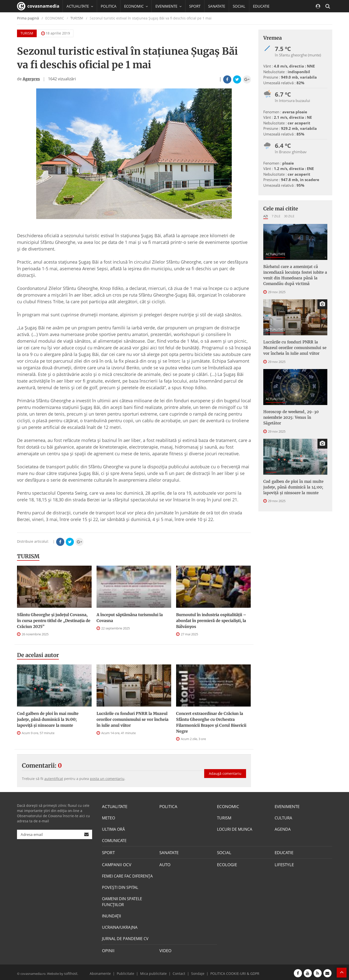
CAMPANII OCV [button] (82, 18)
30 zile (289, 216)
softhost (70, 971)
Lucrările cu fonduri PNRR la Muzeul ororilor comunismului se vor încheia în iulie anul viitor (133, 719)
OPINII (108, 949)
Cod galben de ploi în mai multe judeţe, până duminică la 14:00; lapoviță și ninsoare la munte (48, 719)
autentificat (54, 779)
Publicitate (130, 971)
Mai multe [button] (77, 31)
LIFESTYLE (284, 863)
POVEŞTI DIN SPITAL (120, 886)
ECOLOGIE (226, 863)
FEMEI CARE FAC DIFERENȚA (127, 875)
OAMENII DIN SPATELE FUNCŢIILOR (122, 900)
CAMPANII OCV (116, 863)
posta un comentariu (107, 779)
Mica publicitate (155, 971)
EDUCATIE (261, 6)
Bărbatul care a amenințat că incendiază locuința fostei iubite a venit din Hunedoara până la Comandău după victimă (293, 274)
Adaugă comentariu (225, 770)
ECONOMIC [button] (136, 6)
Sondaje (196, 971)
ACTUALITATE (275, 254)
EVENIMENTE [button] (168, 6)
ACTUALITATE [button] (80, 6)
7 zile (276, 216)
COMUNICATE (114, 840)
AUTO (165, 863)
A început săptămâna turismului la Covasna (130, 618)
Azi (266, 216)
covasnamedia (38, 6)
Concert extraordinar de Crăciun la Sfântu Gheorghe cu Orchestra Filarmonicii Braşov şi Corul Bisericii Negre (211, 722)
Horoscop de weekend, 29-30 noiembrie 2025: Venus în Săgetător (294, 409)
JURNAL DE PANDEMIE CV (125, 937)
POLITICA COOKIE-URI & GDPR (229, 971)
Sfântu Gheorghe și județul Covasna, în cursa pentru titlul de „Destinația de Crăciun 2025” (54, 621)
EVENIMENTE (287, 806)
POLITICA (109, 6)
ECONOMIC (227, 806)
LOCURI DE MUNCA (235, 829)
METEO (271, 457)
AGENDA (283, 829)
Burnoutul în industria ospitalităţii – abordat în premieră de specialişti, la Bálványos (211, 621)
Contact (178, 971)
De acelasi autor (38, 655)
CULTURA (283, 817)
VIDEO (165, 949)
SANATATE (217, 6)
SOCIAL (239, 6)
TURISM (28, 556)
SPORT (195, 6)
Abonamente (107, 971)
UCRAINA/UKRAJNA (120, 926)
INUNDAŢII (111, 914)
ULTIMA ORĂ (113, 829)
